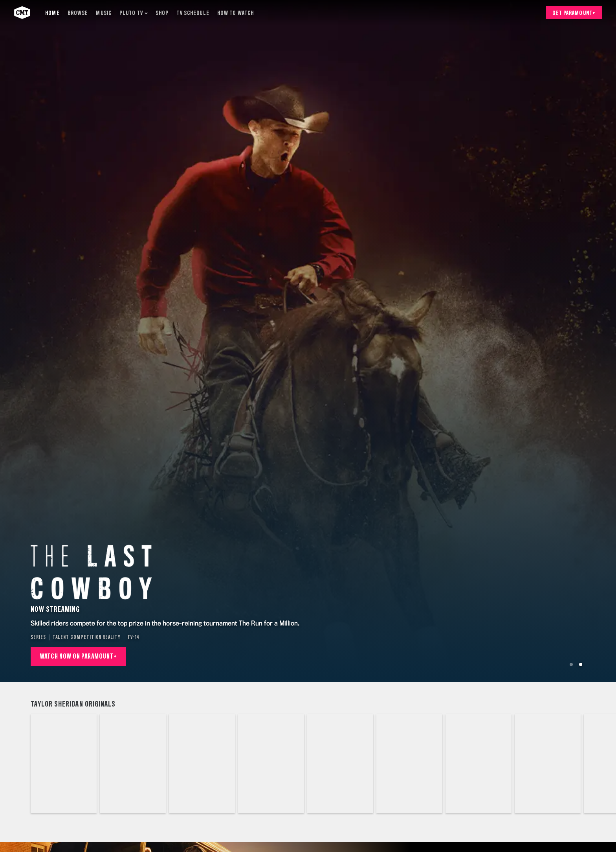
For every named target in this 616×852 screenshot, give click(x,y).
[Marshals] (548, 764)
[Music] (104, 13)
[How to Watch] (236, 13)
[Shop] (162, 13)
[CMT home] (22, 13)
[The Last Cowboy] (271, 764)
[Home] (52, 13)
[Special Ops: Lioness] (409, 764)
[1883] (64, 764)
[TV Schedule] (193, 13)
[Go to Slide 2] (581, 664)
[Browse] (78, 13)
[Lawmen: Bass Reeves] (340, 764)
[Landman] (202, 764)
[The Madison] (478, 764)
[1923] (133, 764)
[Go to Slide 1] (571, 664)
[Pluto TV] (134, 13)
